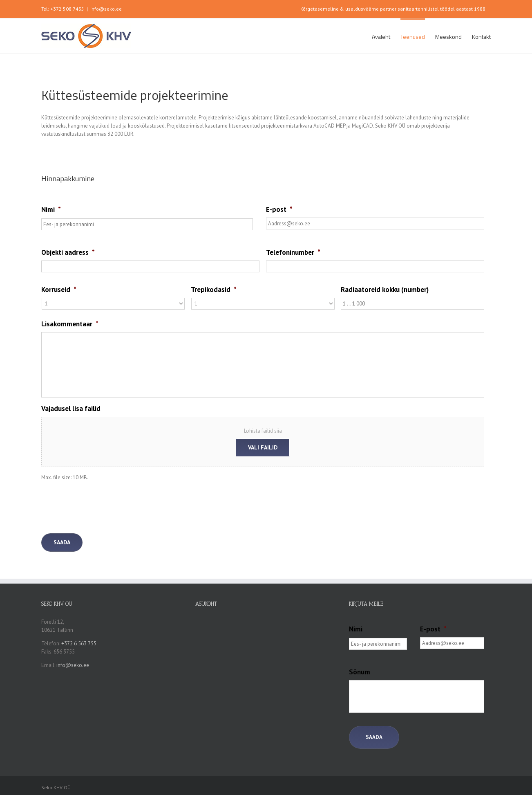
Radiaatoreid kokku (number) (385, 290)
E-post (279, 209)
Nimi (51, 209)
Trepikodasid (214, 290)
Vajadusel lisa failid (71, 409)
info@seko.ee (106, 9)
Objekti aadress (68, 252)
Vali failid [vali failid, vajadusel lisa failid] (263, 447)
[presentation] (103, 504)
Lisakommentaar (70, 324)
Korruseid (59, 290)
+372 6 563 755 (79, 643)
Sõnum (360, 672)
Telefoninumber (293, 252)
